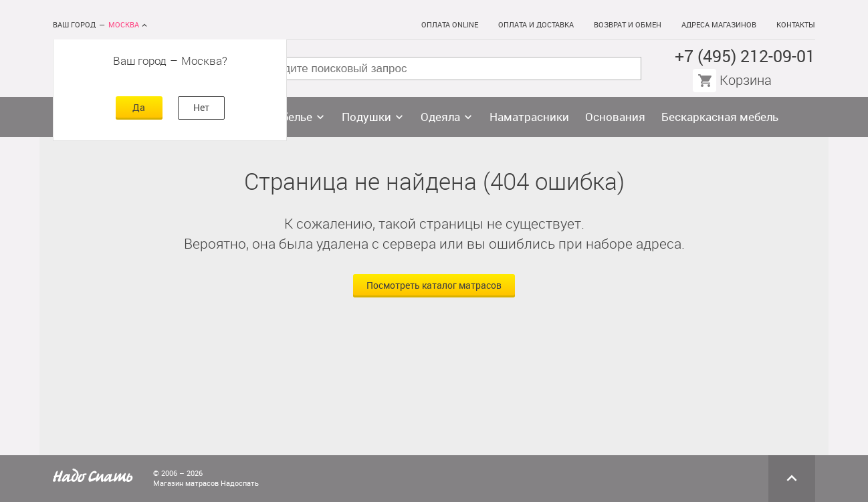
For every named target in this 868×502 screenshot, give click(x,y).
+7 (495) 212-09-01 (745, 56)
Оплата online (450, 25)
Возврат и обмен (628, 25)
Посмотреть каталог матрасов (434, 286)
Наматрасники (529, 117)
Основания (615, 117)
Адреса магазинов (719, 25)
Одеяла (440, 117)
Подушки (366, 117)
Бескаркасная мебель (720, 117)
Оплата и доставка (536, 25)
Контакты (796, 25)
